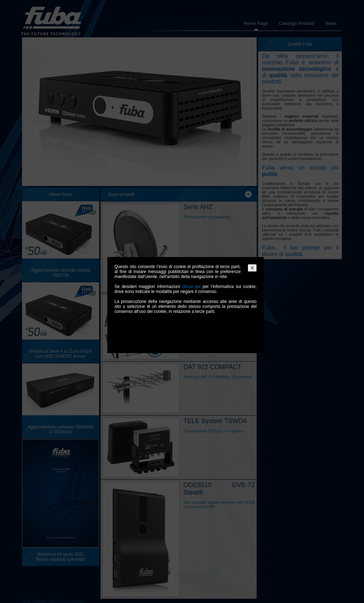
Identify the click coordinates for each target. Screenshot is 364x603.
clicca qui (191, 287)
